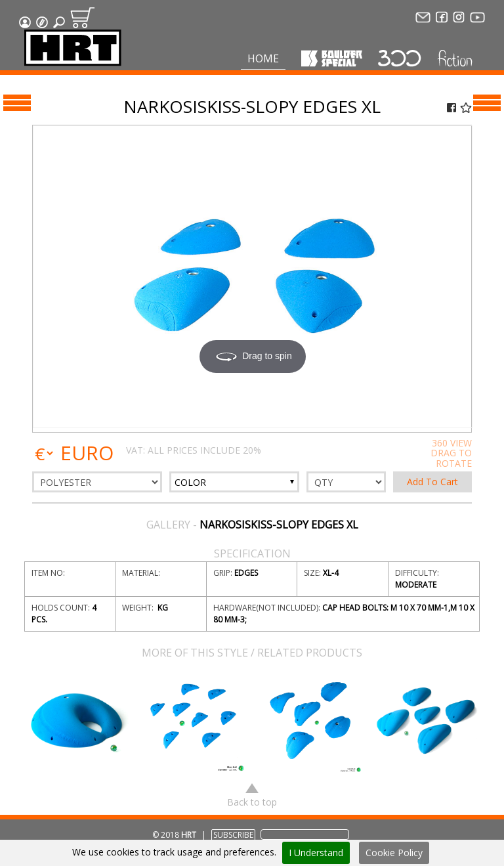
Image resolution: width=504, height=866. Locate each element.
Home (263, 58)
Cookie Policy (394, 853)
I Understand (316, 853)
